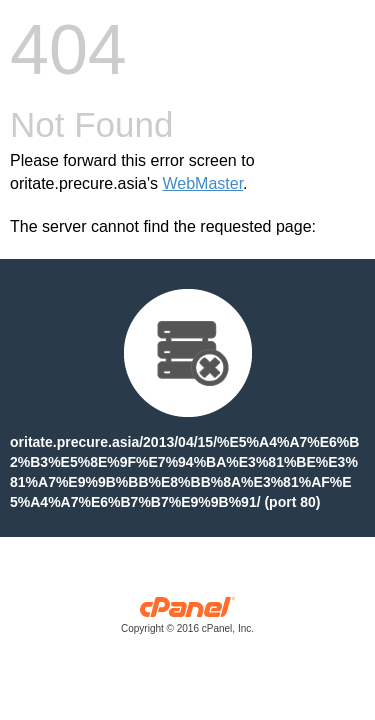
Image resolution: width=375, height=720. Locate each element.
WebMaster (202, 183)
